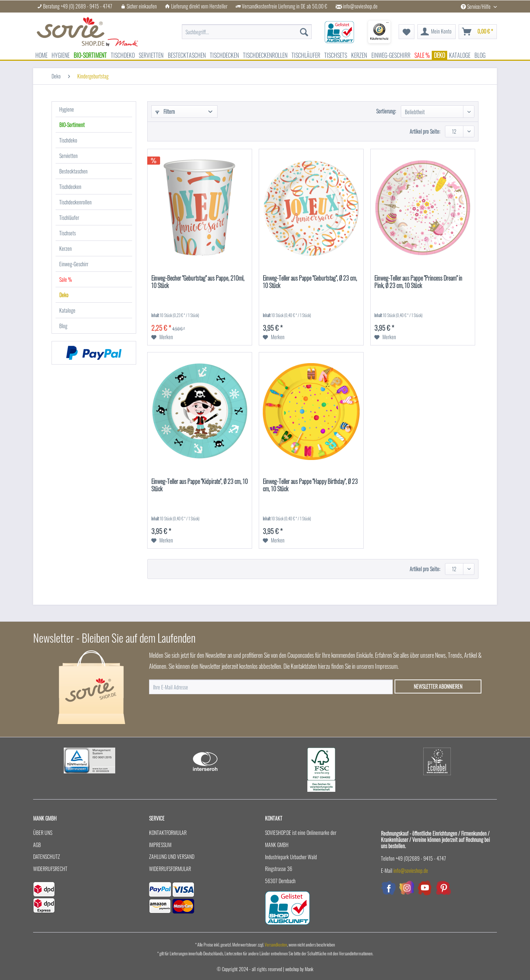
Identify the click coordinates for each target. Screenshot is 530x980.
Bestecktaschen (73, 171)
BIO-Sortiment (72, 125)
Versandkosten (276, 944)
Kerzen (66, 248)
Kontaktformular (168, 833)
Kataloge (67, 310)
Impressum (160, 845)
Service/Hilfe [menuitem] (476, 6)
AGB (37, 845)
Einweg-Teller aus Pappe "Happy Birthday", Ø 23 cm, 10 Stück (310, 485)
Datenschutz (47, 856)
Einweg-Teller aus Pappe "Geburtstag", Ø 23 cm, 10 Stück (310, 282)
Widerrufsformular (170, 869)
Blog (63, 326)
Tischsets (68, 233)
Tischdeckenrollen (75, 202)
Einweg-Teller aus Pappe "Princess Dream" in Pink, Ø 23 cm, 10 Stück (418, 282)
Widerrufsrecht (50, 869)
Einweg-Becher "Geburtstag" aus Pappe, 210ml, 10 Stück (198, 282)
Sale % (66, 279)
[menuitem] (247, 32)
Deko (64, 295)
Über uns (43, 833)
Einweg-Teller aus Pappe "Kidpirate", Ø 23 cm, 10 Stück (199, 485)
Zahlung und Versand (172, 856)
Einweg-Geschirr (74, 264)
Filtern (165, 111)
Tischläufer (69, 217)
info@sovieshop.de (360, 6)
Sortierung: (386, 111)
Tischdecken (70, 187)
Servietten (68, 156)
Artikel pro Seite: (425, 131)
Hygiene (67, 109)
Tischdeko (68, 140)
